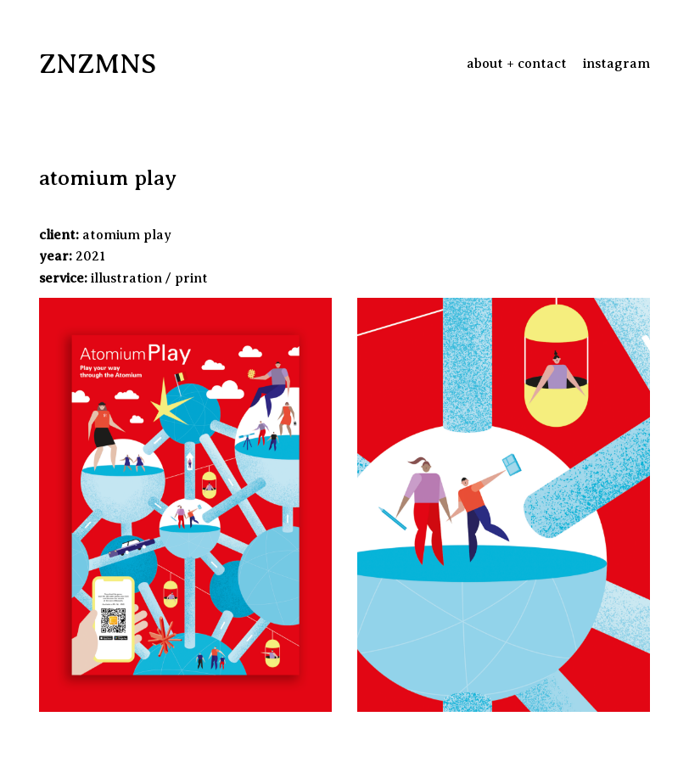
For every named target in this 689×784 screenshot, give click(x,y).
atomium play (127, 235)
